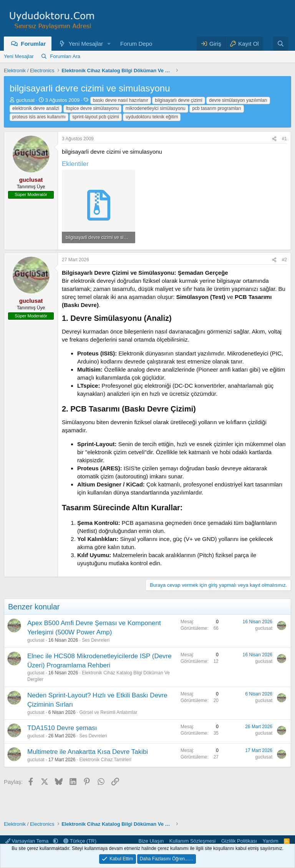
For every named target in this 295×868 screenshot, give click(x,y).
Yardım (271, 841)
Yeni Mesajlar (86, 44)
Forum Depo (136, 44)
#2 (284, 260)
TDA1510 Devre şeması (62, 728)
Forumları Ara (65, 56)
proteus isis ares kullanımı (39, 117)
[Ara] (281, 44)
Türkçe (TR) (80, 841)
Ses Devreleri (96, 640)
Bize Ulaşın (151, 841)
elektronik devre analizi (36, 108)
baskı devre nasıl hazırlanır (121, 100)
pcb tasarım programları (216, 108)
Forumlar (33, 44)
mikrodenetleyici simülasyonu (156, 108)
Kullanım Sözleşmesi (193, 841)
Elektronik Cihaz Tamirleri (105, 760)
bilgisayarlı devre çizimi (178, 100)
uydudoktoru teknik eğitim (152, 117)
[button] (109, 44)
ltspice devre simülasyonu (92, 108)
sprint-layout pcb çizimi (95, 117)
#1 (284, 139)
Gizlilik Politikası (239, 841)
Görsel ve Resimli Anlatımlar (108, 712)
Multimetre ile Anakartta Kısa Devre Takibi (88, 752)
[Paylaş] (274, 139)
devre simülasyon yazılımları (238, 100)
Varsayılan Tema (28, 841)
